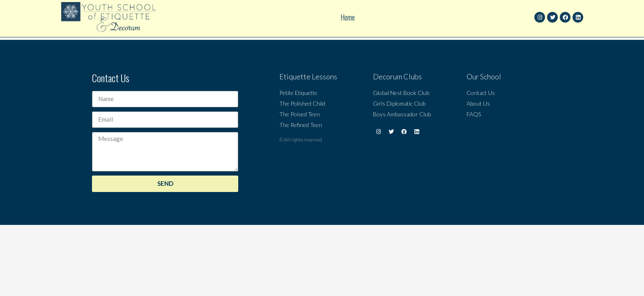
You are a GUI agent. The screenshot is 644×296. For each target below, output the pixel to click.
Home (348, 13)
